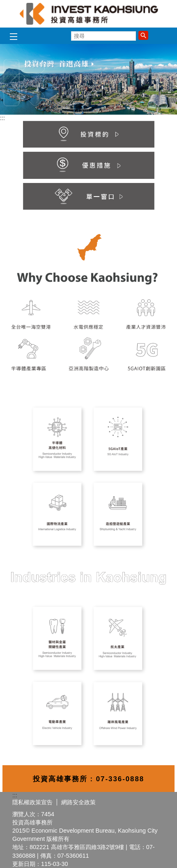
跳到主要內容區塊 (4, 4)
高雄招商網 (89, 14)
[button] (143, 35)
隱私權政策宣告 (32, 802)
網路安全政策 (78, 802)
